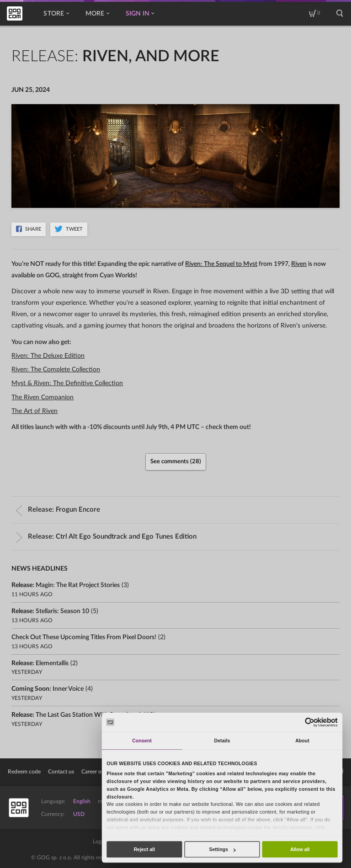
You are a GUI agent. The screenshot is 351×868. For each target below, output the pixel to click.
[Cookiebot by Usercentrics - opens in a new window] (309, 722)
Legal (99, 842)
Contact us (61, 772)
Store (56, 14)
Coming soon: (48, 689)
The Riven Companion (43, 397)
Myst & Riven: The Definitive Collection (67, 383)
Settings (222, 849)
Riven (299, 264)
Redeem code (24, 772)
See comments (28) (176, 462)
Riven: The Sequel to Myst (221, 264)
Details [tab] (222, 741)
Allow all (300, 849)
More (97, 14)
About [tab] (302, 741)
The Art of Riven (35, 411)
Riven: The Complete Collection (56, 370)
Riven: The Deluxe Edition (48, 356)
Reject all (144, 849)
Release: (58, 510)
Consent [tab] (142, 741)
